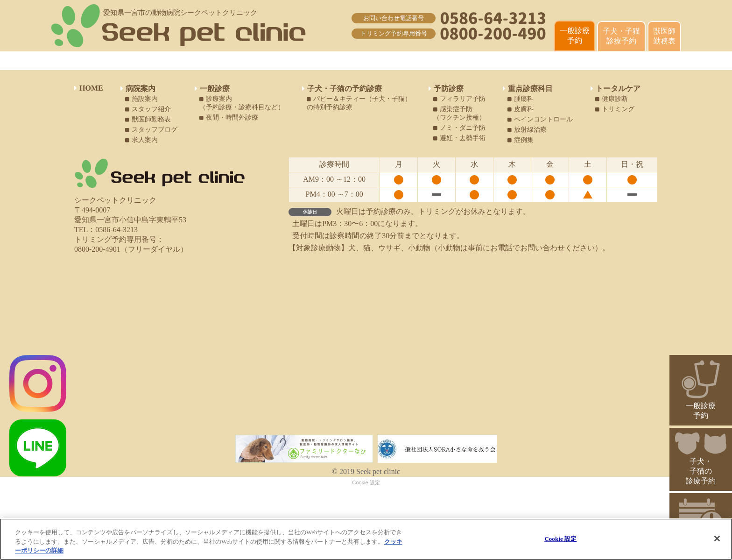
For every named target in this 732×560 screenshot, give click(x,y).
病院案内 (138, 89)
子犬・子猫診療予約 (621, 36)
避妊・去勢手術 (459, 138)
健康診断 (612, 99)
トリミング (615, 109)
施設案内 (141, 99)
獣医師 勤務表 (664, 36)
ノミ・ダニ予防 (459, 128)
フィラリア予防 (459, 99)
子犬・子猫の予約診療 (342, 89)
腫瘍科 (521, 99)
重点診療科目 (528, 89)
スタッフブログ (151, 130)
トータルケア (616, 89)
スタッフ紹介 (148, 109)
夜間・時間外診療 (229, 117)
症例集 (521, 140)
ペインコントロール (540, 119)
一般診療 (212, 89)
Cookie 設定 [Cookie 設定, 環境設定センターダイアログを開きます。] (560, 538)
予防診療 (446, 89)
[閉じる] (717, 539)
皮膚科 (521, 109)
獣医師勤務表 (148, 119)
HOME (89, 88)
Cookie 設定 (366, 482)
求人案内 (141, 140)
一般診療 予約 (575, 35)
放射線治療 (527, 130)
